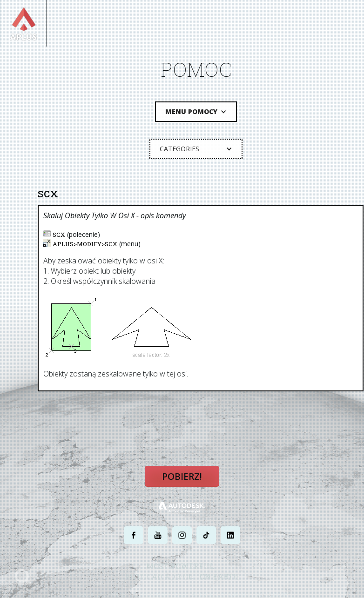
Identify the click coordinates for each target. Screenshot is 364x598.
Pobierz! (182, 476)
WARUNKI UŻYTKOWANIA (221, 594)
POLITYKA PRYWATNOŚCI (159, 594)
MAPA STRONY (272, 594)
